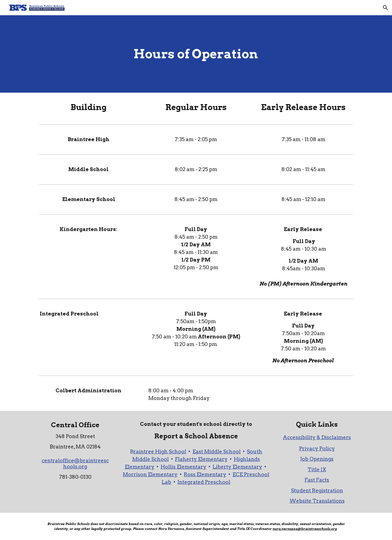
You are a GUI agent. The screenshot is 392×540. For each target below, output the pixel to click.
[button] (385, 8)
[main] (196, 54)
